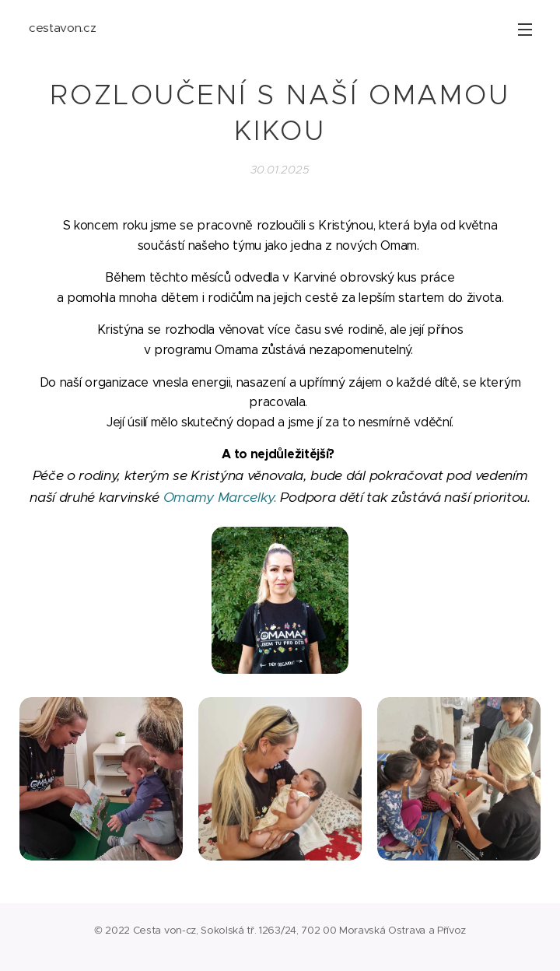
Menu (525, 30)
